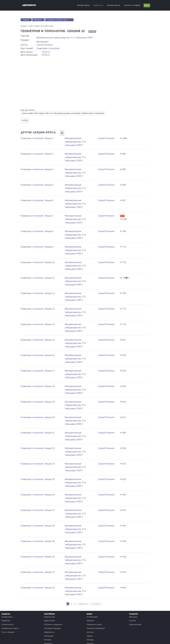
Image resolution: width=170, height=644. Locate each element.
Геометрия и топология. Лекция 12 (38, 293)
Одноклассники (135, 624)
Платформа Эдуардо (52, 628)
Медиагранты (49, 632)
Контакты (90, 632)
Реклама (47, 640)
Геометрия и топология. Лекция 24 (38, 464)
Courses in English (132, 5)
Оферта (90, 636)
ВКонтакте (133, 617)
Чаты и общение (8, 632)
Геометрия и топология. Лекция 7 (37, 216)
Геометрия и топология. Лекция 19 (38, 402)
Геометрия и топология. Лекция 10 (38, 262)
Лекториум (29, 5)
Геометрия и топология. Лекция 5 (37, 185)
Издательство (50, 617)
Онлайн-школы (114, 5)
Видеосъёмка (49, 621)
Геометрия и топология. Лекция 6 (37, 200)
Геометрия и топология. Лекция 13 (38, 309)
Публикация (49, 636)
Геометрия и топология (48, 48)
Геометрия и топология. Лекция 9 (37, 247)
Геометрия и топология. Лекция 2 (37, 138)
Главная (26, 20)
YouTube (132, 621)
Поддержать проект (94, 624)
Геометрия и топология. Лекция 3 (37, 154)
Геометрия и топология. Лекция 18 (38, 386)
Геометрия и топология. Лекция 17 (38, 371)
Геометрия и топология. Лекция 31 (38, 572)
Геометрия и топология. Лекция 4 (37, 169)
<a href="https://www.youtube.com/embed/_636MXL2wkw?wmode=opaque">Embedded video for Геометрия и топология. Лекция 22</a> (63, 82)
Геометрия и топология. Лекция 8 (37, 231)
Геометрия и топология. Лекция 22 (59, 20)
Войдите (24, 26)
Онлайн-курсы (83, 5)
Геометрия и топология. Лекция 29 (38, 541)
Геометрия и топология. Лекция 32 (38, 588)
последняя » (96, 604)
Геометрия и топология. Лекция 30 (38, 557)
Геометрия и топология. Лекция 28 (38, 526)
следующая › (83, 604)
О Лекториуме (92, 617)
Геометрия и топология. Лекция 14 (38, 324)
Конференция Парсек (10, 628)
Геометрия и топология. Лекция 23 (38, 448)
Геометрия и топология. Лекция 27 (38, 510)
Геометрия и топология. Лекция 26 (38, 495)
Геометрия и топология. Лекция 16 (38, 355)
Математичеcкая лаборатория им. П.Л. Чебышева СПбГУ (65, 38)
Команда (90, 640)
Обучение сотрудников (53, 624)
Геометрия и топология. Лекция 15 (38, 340)
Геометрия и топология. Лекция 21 (38, 433)
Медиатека (98, 5)
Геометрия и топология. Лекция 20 (38, 417)
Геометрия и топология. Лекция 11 (38, 278)
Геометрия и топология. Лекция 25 (38, 479)
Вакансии (90, 621)
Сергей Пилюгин (45, 45)
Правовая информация (96, 628)
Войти (147, 5)
